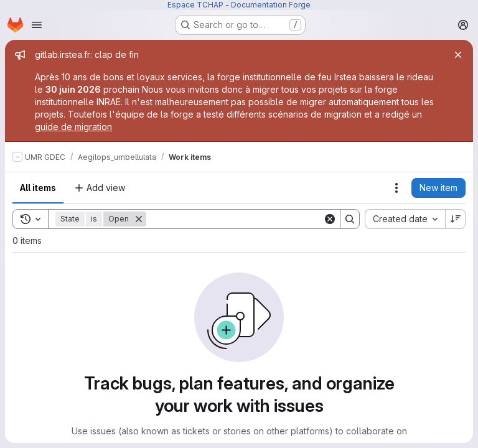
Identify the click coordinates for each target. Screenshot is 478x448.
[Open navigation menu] (37, 25)
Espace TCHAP (195, 5)
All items (38, 188)
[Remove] (139, 219)
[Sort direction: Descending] (456, 219)
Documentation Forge (271, 5)
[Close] (458, 55)
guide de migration (73, 127)
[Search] (235, 219)
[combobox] (405, 219)
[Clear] (330, 219)
